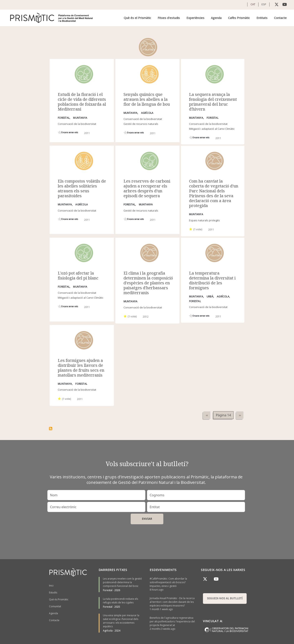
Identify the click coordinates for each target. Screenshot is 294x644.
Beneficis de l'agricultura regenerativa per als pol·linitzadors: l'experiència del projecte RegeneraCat (172, 621)
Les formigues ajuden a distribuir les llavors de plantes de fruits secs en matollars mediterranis (81, 368)
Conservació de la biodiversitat (77, 124)
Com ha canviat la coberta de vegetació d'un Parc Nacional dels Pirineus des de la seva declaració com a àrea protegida (214, 193)
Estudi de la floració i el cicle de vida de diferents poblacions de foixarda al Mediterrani (82, 102)
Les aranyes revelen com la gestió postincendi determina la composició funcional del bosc (122, 582)
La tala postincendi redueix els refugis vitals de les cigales (120, 601)
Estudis (53, 592)
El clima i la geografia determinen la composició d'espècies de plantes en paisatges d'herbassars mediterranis (148, 283)
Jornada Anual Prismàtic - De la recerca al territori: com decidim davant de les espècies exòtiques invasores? (172, 602)
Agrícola (108, 631)
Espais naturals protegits (204, 220)
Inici (51, 586)
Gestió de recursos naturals (141, 124)
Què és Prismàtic (59, 599)
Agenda (216, 18)
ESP (264, 4)
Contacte (280, 18)
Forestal (108, 590)
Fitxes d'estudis (169, 18)
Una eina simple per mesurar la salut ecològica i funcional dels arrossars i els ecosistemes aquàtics (121, 621)
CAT (253, 4)
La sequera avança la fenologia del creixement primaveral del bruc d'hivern (213, 102)
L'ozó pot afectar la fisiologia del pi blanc (78, 275)
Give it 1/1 (60, 132)
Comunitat (55, 606)
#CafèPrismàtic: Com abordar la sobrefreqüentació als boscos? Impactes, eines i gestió (168, 582)
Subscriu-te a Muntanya (51, 429)
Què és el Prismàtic (137, 18)
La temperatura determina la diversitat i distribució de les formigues (212, 280)
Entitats (262, 18)
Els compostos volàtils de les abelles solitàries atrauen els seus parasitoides (82, 188)
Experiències (195, 18)
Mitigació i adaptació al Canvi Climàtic (212, 129)
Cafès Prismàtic (239, 18)
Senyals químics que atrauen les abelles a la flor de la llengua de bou (147, 99)
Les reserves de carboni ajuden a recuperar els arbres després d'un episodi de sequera (147, 188)
